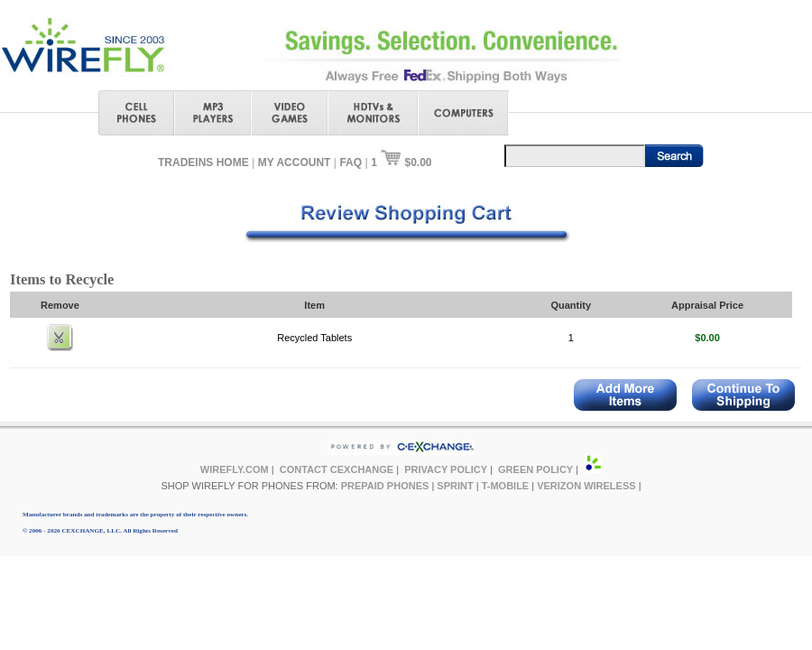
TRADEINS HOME (203, 162)
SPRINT (455, 486)
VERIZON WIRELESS (586, 486)
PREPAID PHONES (385, 486)
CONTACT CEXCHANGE (337, 469)
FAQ (351, 162)
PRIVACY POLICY (446, 469)
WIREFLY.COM (235, 469)
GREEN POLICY (535, 469)
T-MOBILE (506, 486)
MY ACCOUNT (295, 162)
